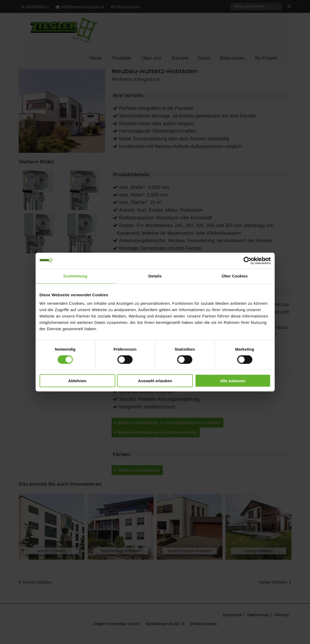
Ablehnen (77, 380)
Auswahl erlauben (155, 380)
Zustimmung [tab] (75, 276)
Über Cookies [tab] (235, 276)
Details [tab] (155, 276)
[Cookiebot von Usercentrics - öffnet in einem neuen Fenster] (247, 261)
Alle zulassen (233, 380)
